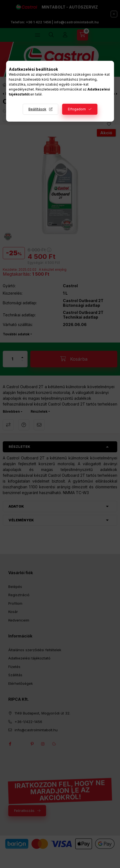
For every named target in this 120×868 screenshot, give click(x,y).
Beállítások (37, 109)
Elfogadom (77, 109)
